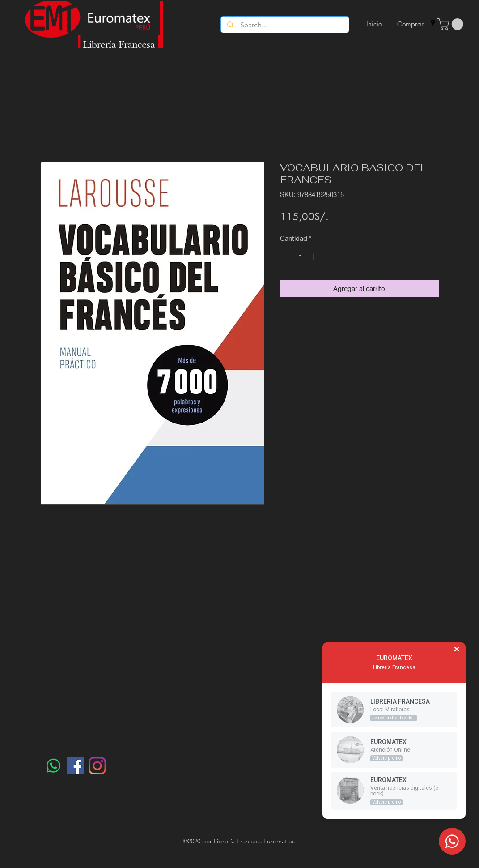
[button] (452, 24)
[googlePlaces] (433, 23)
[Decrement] (287, 257)
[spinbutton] (300, 257)
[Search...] (285, 25)
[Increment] (314, 257)
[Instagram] (97, 766)
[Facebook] (75, 766)
